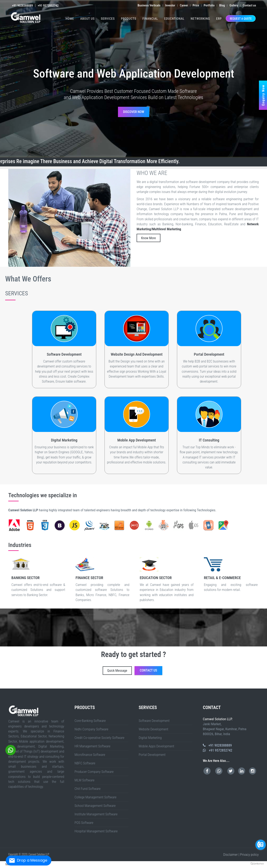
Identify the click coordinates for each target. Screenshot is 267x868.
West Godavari (77, 685)
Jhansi (225, 678)
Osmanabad (142, 682)
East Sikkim (115, 687)
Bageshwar (184, 684)
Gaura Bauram (182, 681)
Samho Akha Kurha (20, 681)
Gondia (111, 682)
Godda (213, 680)
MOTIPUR (139, 680)
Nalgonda (5, 686)
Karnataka (28, 688)
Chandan (263, 680)
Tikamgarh (149, 683)
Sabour (159, 678)
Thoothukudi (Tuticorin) (241, 686)
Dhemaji (185, 685)
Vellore (266, 686)
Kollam (21, 687)
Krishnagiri (200, 686)
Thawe (217, 681)
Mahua (187, 682)
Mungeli (189, 685)
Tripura (24, 688)
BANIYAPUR (32, 682)
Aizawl (49, 687)
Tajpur (241, 681)
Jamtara (220, 680)
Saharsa (83, 678)
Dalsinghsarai (7, 682)
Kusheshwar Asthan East (199, 681)
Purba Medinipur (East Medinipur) (122, 684)
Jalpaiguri (69, 684)
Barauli (207, 681)
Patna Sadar (81, 678)
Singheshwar (32, 679)
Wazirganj (72, 681)
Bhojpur (17, 678)
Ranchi (239, 680)
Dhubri (187, 685)
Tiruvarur (264, 686)
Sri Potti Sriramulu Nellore (64, 685)
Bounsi (261, 680)
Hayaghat (157, 681)
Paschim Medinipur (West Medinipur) (96, 684)
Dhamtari (151, 685)
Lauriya (171, 683)
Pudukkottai (217, 686)
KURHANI (128, 680)
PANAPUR (72, 682)
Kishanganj (49, 678)
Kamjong (103, 685)
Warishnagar (252, 681)
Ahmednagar (86, 682)
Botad (225, 683)
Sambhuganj (9, 681)
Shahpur (222, 679)
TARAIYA (83, 682)
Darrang (183, 685)
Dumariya (111, 681)
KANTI (125, 680)
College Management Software (95, 797)
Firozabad (28, 678)
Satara (158, 682)
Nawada (72, 678)
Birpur (17, 681)
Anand (209, 683)
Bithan (263, 681)
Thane (166, 682)
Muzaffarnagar (16, 678)
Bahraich (143, 678)
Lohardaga (230, 680)
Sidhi (144, 683)
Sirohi (72, 685)
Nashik (140, 682)
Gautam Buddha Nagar (32, 678)
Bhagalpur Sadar (149, 678)
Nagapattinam (206, 686)
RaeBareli (25, 678)
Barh (110, 678)
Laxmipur (191, 678)
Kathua (168, 687)
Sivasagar (242, 685)
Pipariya (243, 678)
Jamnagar (249, 683)
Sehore (130, 683)
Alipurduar (42, 684)
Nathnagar (156, 678)
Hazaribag (218, 680)
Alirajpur (42, 683)
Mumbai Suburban (129, 682)
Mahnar (21, 683)
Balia (23, 681)
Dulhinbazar (124, 678)
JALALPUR (53, 682)
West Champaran (106, 678)
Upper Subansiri (155, 685)
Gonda (41, 678)
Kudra (227, 678)
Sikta (179, 683)
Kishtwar (171, 687)
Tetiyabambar (90, 680)
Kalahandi (234, 687)
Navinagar (172, 679)
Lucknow (260, 678)
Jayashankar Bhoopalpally (227, 685)
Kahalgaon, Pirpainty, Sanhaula (141, 678)
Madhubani (59, 678)
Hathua (224, 681)
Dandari (32, 681)
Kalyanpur (24, 680)
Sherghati (114, 681)
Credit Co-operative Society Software (99, 738)
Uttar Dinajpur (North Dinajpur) (137, 684)
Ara (173, 678)
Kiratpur (186, 681)
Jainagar (80, 679)
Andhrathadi (99, 679)
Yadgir (163, 686)
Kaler (157, 679)
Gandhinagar (242, 683)
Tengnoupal (119, 685)
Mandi (28, 685)
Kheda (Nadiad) (258, 683)
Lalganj (189, 682)
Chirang (180, 685)
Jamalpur (204, 678)
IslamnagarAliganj (201, 678)
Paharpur (15, 680)
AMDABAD (29, 679)
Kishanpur (237, 682)
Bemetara (137, 685)
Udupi (150, 686)
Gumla (215, 680)
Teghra (25, 681)
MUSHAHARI (113, 680)
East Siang (101, 685)
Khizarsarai (93, 681)
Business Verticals (149, 5)
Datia (72, 683)
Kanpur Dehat (230, 678)
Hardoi (218, 678)
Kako (240, 679)
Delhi (41, 688)
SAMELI (1, 679)
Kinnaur (20, 685)
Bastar (134, 685)
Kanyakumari (195, 686)
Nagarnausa (175, 680)
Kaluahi (76, 679)
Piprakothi (32, 680)
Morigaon (235, 685)
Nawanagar (133, 681)
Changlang (91, 685)
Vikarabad (31, 686)
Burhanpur (61, 683)
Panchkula (261, 684)
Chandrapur (104, 682)
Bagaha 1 (192, 683)
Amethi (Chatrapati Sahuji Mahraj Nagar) (124, 678)
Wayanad (46, 687)
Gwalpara (54, 679)
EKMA (45, 682)
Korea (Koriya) (182, 685)
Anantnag (151, 687)
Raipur (196, 685)
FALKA (266, 678)
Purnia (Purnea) (77, 678)
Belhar (259, 680)
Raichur (133, 686)
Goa (35, 688)
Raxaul (55, 680)
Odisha (26, 688)
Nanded (134, 682)
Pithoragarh (204, 684)
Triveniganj (227, 682)
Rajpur (128, 681)
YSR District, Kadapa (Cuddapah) (83, 685)
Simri (145, 681)
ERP (219, 19)
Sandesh (204, 679)
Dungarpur (32, 685)
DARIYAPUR (39, 682)
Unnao (68, 678)
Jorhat (210, 685)
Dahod (231, 683)
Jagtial (220, 685)
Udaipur (79, 685)
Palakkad (32, 687)
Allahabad (113, 678)
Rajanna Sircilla (16, 686)
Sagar (127, 683)
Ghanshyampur (189, 681)
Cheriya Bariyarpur (45, 681)
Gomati (130, 687)
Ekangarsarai (170, 680)
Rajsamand (63, 685)
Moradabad (13, 678)
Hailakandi (206, 685)
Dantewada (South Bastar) (146, 685)
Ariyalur (166, 686)
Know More (149, 238)
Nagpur (132, 682)
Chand (220, 678)
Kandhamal (237, 687)
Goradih (136, 678)
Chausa (49, 679)
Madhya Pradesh (63, 688)
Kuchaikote (212, 681)
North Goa (264, 685)
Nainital (197, 684)
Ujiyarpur (10, 682)
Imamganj (108, 681)
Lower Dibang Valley (121, 685)
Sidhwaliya (219, 681)
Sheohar (93, 678)
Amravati (91, 682)
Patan (14, 684)
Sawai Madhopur (67, 685)
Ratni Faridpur (234, 679)
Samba (189, 687)
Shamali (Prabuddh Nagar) (49, 678)
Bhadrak (208, 687)
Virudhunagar (5, 687)
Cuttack (212, 687)
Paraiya (90, 681)
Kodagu (120, 686)
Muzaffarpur (67, 678)
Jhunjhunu (48, 685)
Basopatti (83, 679)
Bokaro (193, 680)
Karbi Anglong (221, 685)
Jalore (43, 685)
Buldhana (101, 682)
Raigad (152, 682)
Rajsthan (34, 688)
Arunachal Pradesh (73, 688)
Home (70, 19)
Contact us (249, 5)
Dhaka (74, 680)
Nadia (85, 684)
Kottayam (23, 687)
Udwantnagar (201, 679)
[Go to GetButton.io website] (257, 864)
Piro (210, 679)
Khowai (133, 687)
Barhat (195, 678)
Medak (263, 685)
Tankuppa (79, 681)
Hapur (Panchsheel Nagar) (214, 678)
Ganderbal (163, 687)
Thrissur (44, 687)
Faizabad (188, 678)
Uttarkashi (219, 684)
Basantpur (213, 682)
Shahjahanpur (44, 678)
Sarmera (163, 680)
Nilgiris (211, 686)
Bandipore (154, 687)
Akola (88, 682)
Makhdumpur (225, 679)
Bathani (97, 681)
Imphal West (95, 685)
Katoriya (4, 681)
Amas (103, 681)
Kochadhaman (126, 679)
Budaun (161, 678)
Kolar (122, 686)
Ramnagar (190, 683)
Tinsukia (254, 685)
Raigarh (194, 685)
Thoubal (122, 685)
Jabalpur (92, 683)
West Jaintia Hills (107, 687)
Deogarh (214, 687)
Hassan (111, 686)
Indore (89, 683)
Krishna (51, 685)
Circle (257, 679)
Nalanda (70, 678)
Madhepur (105, 679)
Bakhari (30, 681)
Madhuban (42, 680)
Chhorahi (49, 681)
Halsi (245, 678)
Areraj (13, 680)
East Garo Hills (68, 687)
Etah (183, 678)
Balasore (203, 687)
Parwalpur (184, 680)
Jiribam (98, 685)
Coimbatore (174, 686)
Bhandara (98, 682)
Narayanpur (174, 678)
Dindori (78, 683)
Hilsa (164, 680)
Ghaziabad (36, 678)
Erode (185, 686)
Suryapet (29, 686)
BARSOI (14, 679)
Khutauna (114, 679)
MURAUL (121, 680)
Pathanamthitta (35, 687)
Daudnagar (186, 679)
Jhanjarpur (96, 679)
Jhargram (72, 684)
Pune (150, 682)
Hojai (208, 685)
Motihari (29, 680)
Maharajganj (263, 678)
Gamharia (38, 679)
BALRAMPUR (17, 679)
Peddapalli (13, 686)
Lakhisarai (52, 678)
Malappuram (29, 687)
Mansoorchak (63, 681)
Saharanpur (30, 678)
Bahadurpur (152, 681)
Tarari (215, 679)
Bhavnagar (222, 683)
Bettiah (180, 678)
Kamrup (212, 685)
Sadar (76, 680)
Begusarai (12, 678)
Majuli (232, 685)
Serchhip (65, 687)
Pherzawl (110, 685)
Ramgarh (232, 678)
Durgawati (225, 678)
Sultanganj (164, 678)
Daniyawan (92, 678)
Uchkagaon (235, 681)
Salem (227, 686)
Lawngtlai (56, 687)
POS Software (84, 823)
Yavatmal (173, 682)
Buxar (19, 678)
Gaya (199, 678)
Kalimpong (75, 684)
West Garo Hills (103, 687)
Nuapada (266, 687)
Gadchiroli (109, 682)
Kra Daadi (106, 685)
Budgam (159, 687)
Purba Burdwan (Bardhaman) (114, 684)
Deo (180, 679)
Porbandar (16, 684)
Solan (37, 685)
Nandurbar (137, 682)
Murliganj (35, 679)
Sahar (206, 679)
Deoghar (198, 680)
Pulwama (180, 687)
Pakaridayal (52, 680)
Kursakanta (140, 679)
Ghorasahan (71, 680)
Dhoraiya (266, 680)
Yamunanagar (8, 685)
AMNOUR (29, 682)
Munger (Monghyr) (63, 678)
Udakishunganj (60, 679)
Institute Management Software (96, 814)
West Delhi (178, 684)
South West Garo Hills (92, 687)
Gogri (250, 679)
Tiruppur (254, 686)
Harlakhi (90, 679)
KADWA (24, 679)
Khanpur (245, 681)
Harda (84, 683)
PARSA (75, 682)
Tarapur (93, 680)
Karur (197, 686)
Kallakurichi (188, 686)
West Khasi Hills (111, 687)
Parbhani (148, 682)
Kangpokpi (106, 685)
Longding (117, 685)
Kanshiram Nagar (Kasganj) (239, 678)
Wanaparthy (34, 686)
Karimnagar (240, 685)
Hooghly (64, 684)
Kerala (14, 688)
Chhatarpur (64, 683)
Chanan (247, 678)
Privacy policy (249, 855)
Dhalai (128, 687)
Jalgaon (116, 682)
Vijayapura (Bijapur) (160, 686)
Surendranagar (31, 684)
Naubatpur (121, 678)
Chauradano (63, 680)
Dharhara (84, 680)
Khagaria (47, 678)
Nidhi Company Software (91, 729)
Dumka (203, 680)
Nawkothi (42, 681)
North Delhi (152, 684)
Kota (54, 685)
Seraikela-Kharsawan (246, 680)
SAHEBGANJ (136, 680)
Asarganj (99, 680)
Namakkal (209, 686)
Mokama (97, 678)
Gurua (101, 681)
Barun (170, 679)
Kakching (100, 685)
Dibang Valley (94, 685)
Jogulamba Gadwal (233, 685)
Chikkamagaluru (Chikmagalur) (90, 686)
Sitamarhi (96, 678)
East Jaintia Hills (72, 687)
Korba (179, 685)
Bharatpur (13, 685)
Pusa (250, 681)
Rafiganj (182, 679)
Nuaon (234, 678)
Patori (17, 682)
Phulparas (107, 679)
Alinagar (178, 681)
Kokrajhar (227, 685)
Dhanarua (115, 678)
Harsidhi (11, 680)
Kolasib (54, 687)
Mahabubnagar (257, 685)
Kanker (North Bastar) (172, 685)
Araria (2, 678)
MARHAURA (64, 682)
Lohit (115, 685)
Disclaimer (231, 855)
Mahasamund (186, 685)
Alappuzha (8, 687)
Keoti (168, 681)
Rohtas (80, 678)
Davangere (103, 686)
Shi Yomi (142, 685)
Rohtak (1, 685)
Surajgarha (254, 678)
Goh (188, 679)
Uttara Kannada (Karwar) (154, 686)
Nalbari (239, 685)
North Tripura (136, 687)
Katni (96, 683)
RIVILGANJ (77, 682)
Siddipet (26, 686)
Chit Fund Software (88, 789)
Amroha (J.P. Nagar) (132, 678)
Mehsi (20, 680)
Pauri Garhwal (200, 684)
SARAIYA (141, 680)
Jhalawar (45, 685)
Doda (161, 687)
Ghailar (41, 679)
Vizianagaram (73, 685)
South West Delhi (175, 684)
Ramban (185, 687)
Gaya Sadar (66, 681)
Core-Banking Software (90, 721)
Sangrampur (8, 680)
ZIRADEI (239, 682)
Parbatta (255, 679)
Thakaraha (198, 683)
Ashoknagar (48, 683)
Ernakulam (11, 687)
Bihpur (146, 678)
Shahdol (135, 683)
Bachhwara (56, 681)
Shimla (30, 685)
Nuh (257, 684)
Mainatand (176, 683)
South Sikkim (122, 687)
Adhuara (209, 678)
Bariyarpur (81, 680)
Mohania (229, 678)
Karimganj (224, 685)
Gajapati (220, 687)
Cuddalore (177, 686)
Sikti (145, 679)
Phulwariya (232, 681)
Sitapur (61, 678)
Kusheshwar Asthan (193, 681)
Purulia (127, 684)
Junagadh (251, 683)
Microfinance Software (90, 755)
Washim (170, 682)
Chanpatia (173, 683)
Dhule (106, 682)
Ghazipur (39, 678)
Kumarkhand (43, 679)
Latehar (227, 680)
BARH (75, 678)
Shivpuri (19, 682)
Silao (182, 680)
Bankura (45, 684)
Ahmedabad (204, 683)
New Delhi (149, 684)
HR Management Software (92, 746)
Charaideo (178, 685)
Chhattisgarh (77, 688)
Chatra (195, 680)
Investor (170, 5)
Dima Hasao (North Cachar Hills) (195, 685)
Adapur (60, 680)
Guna (80, 683)
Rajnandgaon (199, 685)
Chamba (13, 685)
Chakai (187, 678)
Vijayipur (238, 681)
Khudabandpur (52, 681)
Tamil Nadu (12, 688)
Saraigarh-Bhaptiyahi (233, 682)
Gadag (108, 686)
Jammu (166, 687)
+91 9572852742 (48, 6)
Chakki (141, 681)
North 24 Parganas (88, 684)
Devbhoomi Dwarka (238, 683)
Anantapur (40, 685)
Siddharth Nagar (57, 678)
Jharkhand (56, 688)
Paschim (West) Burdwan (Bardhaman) (105, 684)
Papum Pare (139, 685)
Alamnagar (64, 679)
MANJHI (61, 682)
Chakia (18, 680)
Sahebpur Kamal (35, 681)
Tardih (173, 681)
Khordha (248, 687)
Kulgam (173, 687)
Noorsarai (148, 680)
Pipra (229, 682)
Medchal (266, 685)
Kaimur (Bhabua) (206, 678)
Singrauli (146, 683)
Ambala (222, 684)
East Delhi (146, 684)
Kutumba (175, 679)
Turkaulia (39, 680)
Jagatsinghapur (225, 687)
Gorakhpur (44, 678)
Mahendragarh (254, 684)
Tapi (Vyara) (34, 684)
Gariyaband (155, 685)
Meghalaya (19, 688)
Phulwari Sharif (88, 678)
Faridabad (231, 684)
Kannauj (227, 678)
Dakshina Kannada (100, 686)
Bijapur (139, 685)
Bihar (172, 678)
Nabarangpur (260, 687)
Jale (164, 681)
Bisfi (88, 679)
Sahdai (175, 682)
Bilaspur (11, 685)
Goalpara (200, 685)
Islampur (155, 680)
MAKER (59, 682)
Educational (174, 19)
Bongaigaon (173, 685)
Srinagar (193, 687)
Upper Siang (151, 685)
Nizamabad (10, 686)
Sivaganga (229, 686)
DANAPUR (131, 678)
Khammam (243, 685)
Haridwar (195, 684)
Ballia (145, 678)
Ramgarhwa (57, 680)
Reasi (187, 687)
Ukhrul (124, 685)
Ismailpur (169, 678)
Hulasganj (231, 679)
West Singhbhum (253, 680)
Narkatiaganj (184, 683)
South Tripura (142, 687)
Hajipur (201, 678)
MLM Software (84, 780)
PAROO (133, 680)
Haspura (190, 679)
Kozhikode (26, 687)
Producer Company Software (94, 772)
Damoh (70, 683)
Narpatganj (152, 679)
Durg (153, 685)
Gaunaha (187, 683)
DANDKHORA (261, 678)
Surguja (206, 685)
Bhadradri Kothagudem (213, 685)
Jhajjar (243, 684)
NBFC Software (85, 763)
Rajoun (6, 681)
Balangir (201, 687)
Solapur (164, 682)
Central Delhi (143, 684)
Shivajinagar (265, 681)
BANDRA (104, 680)
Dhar (76, 683)
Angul (198, 687)
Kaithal (246, 684)
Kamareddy (237, 685)
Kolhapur (120, 682)
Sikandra (183, 678)
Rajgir (157, 680)
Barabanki (152, 678)
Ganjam (222, 687)
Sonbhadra (63, 678)
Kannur (15, 687)
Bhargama (155, 679)
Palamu (235, 680)
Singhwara (166, 681)
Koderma (225, 680)
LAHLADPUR (56, 682)
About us (87, 19)
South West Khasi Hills (98, 687)
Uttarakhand (48, 688)
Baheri (155, 681)
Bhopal (59, 683)
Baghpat (141, 678)
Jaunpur (223, 678)
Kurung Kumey (109, 685)
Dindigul (183, 686)
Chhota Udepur (227, 683)
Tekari (86, 681)
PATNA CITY (77, 678)
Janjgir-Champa (159, 685)
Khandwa (98, 683)
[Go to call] (261, 845)
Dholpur (29, 685)
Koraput (251, 687)
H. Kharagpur (87, 680)
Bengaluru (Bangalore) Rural (66, 686)
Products (129, 19)
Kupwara (175, 687)
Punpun (112, 678)
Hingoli (114, 682)
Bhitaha (169, 683)
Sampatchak (84, 678)
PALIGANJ (133, 678)
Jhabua (94, 683)
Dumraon (130, 681)
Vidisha (155, 683)
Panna (117, 683)
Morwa (242, 681)
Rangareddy (20, 686)
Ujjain (151, 683)
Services (108, 19)
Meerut (7, 678)
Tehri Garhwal (211, 684)
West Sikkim (126, 687)
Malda (80, 684)
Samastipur (85, 678)
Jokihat (137, 679)
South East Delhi (170, 684)
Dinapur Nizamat (196, 678)
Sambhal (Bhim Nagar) (34, 678)
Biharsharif (167, 680)
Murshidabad (82, 684)
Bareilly (155, 678)
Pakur (232, 680)
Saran (88, 678)
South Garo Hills (87, 687)
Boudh (210, 687)
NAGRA (70, 682)
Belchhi (100, 678)
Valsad (40, 684)
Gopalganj (209, 681)
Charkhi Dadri (227, 684)
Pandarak (105, 678)
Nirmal (7, 686)
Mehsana (264, 683)
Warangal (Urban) (43, 686)
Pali (58, 685)
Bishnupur (82, 685)
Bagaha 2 (195, 683)
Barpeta (167, 685)
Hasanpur (260, 681)
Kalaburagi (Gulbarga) (117, 686)
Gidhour (197, 678)
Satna (129, 683)
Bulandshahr (163, 678)
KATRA (116, 680)
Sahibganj (242, 680)
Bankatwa (66, 680)
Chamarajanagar (80, 686)
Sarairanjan (248, 681)
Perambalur (214, 686)
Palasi (146, 679)
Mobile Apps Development (156, 746)
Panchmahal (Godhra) (10, 684)
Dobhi (116, 681)
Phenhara (49, 680)
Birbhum (47, 684)
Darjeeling (62, 684)
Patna (74, 678)
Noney (108, 685)
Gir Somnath (246, 683)
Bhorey (222, 681)
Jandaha (192, 682)
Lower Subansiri (129, 685)
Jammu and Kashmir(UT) (82, 688)
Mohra (99, 681)
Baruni (175, 678)
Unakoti (145, 687)
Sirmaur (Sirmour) (33, 685)
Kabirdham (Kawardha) (166, 685)
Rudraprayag (207, 684)
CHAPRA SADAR (35, 682)
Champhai (51, 687)
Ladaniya (86, 679)
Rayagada (3, 688)
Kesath (139, 681)
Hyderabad (217, 685)
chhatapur (221, 682)
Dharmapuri (180, 686)
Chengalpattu (168, 686)
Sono (189, 678)
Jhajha (193, 678)
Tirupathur (252, 686)
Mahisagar (261, 683)
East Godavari (46, 685)
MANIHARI (26, 679)
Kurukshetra (251, 684)
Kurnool (53, 685)
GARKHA (47, 682)
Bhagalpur (14, 678)
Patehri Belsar (26, 683)
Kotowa (35, 680)
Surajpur (204, 685)
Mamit (61, 687)
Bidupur (204, 682)
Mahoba (266, 678)
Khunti (222, 680)
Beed (96, 682)
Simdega (250, 680)
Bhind (57, 683)
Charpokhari (213, 679)
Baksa (165, 685)
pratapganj (210, 682)
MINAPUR (118, 680)
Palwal (259, 684)
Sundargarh (9, 688)
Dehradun (192, 684)
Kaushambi (244, 678)
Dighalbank (122, 679)
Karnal (248, 684)
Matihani (14, 681)
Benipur (175, 681)
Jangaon (222, 685)
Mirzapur (10, 678)
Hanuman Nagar (161, 681)
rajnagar (71, 679)
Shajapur (137, 683)
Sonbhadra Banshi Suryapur (165, 679)
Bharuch (219, 683)
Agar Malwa (40, 683)
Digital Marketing (150, 738)
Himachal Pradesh (68, 688)
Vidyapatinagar (13, 682)
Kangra (18, 685)
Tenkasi (232, 686)
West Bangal (44, 688)
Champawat (189, 684)
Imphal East (91, 685)
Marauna (216, 682)
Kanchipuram (191, 686)
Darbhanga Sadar (148, 681)
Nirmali (219, 682)
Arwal (4, 678)
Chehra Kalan (201, 682)
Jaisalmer (40, 685)
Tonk (78, 685)
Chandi (153, 680)
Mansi (249, 679)
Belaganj (69, 681)
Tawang (146, 685)
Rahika (66, 679)
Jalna (118, 682)
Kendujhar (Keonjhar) (245, 687)
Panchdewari (229, 681)
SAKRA (123, 680)
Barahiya (241, 678)
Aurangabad (7, 678)
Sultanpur (66, 678)
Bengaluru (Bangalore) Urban (73, 686)
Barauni (12, 681)
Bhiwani (224, 684)
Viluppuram (1, 687)
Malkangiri (253, 687)
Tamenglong (116, 685)
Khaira (185, 678)
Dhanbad (200, 680)
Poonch (178, 687)
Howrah (67, 684)
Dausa (27, 685)
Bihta (119, 678)
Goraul (194, 682)
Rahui (146, 680)
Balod (126, 685)
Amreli (207, 683)
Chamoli (186, 684)
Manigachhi (171, 681)
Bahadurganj (119, 679)
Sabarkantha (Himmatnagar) (23, 684)
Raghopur (180, 682)
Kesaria (22, 680)
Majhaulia (166, 683)
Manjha (215, 681)
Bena (173, 680)
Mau (5, 678)
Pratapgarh (22, 678)
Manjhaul (27, 681)
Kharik (172, 678)
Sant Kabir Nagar (40, 678)
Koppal (124, 686)
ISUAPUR (50, 682)
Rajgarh (121, 683)
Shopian (191, 687)
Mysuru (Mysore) (130, 686)
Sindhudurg (161, 682)
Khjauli (78, 679)
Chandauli (166, 678)
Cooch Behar (50, 684)
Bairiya (164, 683)
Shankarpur (47, 679)
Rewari (266, 684)
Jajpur (228, 687)
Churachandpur (88, 685)
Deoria (182, 678)
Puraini (52, 679)
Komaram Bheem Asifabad (248, 685)
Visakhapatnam (69, 685)
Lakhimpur (230, 685)
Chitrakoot (169, 678)
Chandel (85, 685)
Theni (237, 686)
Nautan (162, 683)
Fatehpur (25, 678)
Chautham (246, 679)
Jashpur (162, 685)
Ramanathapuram (221, 686)
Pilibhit (19, 678)
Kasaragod (18, 687)
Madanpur (178, 679)
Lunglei (59, 687)
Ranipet (225, 686)
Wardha (168, 682)
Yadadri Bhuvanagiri (48, 686)
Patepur (183, 682)
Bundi (20, 685)
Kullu (22, 685)
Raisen (119, 683)
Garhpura (39, 681)
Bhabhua (212, 678)
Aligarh (110, 678)
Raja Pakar (177, 682)
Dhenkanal (217, 687)
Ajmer (2, 685)
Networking (200, 19)
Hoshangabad (87, 683)
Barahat (257, 680)
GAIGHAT (110, 680)
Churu (25, 685)
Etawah (185, 678)
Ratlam (123, 683)
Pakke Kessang (136, 685)
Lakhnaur (102, 679)
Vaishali (102, 678)
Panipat (264, 684)
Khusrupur (95, 678)
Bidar (77, 686)
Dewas (74, 683)
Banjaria (27, 680)
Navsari (6, 684)
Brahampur (136, 681)
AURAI (102, 680)
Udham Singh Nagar (215, 684)
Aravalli (211, 683)
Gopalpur (167, 678)
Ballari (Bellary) (55, 686)
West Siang (162, 685)
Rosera (258, 681)
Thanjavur (234, 686)
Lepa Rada (112, 685)
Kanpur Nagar (234, 678)
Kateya (226, 681)
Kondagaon (176, 685)
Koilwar (198, 679)
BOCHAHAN (107, 680)
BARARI (6, 679)
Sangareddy (23, 686)
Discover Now (134, 112)
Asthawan (160, 680)
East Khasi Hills (76, 687)
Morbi (266, 683)
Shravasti (54, 678)
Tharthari (191, 680)
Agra (109, 678)
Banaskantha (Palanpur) (215, 683)
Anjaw (88, 685)
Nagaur (56, 685)
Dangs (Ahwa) (233, 683)
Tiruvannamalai (260, 686)
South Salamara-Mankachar (249, 685)
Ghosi (228, 679)
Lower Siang (125, 685)
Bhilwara (16, 685)
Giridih (211, 680)
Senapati (113, 685)
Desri (196, 682)
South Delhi (166, 684)
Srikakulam (59, 685)
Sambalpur (5, 688)
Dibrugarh (190, 685)
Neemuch (114, 683)
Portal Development (152, 755)
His (241, 684)
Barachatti (121, 681)
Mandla (103, 683)
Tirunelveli (249, 686)
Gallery (234, 5)
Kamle (103, 685)
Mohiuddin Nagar (25, 682)
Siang (144, 685)
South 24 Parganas (131, 684)
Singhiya (1, 682)
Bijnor (158, 678)
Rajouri (182, 687)
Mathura (4, 678)
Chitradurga (95, 686)
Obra (184, 679)
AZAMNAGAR (20, 679)
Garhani (209, 679)
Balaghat (51, 683)
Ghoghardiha (111, 679)
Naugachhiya (178, 678)
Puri (1, 688)
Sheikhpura (90, 678)
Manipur (31, 688)
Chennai (171, 686)
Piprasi (159, 683)
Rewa (125, 683)
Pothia (129, 679)
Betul (55, 683)
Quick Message (117, 671)
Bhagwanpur (215, 678)
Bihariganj (57, 679)
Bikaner (18, 685)
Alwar (4, 685)
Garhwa (209, 680)
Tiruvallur (257, 686)
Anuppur (45, 683)
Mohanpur (119, 681)
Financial (150, 19)
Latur (122, 682)
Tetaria (45, 680)
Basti (157, 678)
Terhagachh (131, 679)
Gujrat (50, 688)
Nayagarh (263, 687)
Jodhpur (50, 685)
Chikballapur (84, 686)
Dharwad (106, 686)
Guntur (49, 685)
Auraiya (135, 678)
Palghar (145, 682)
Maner (117, 678)
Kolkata (78, 684)
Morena (108, 683)
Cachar (175, 685)
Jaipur (38, 685)
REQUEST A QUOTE (241, 19)
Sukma (202, 685)
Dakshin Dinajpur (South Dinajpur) (56, 684)
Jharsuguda (231, 687)
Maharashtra (59, 688)
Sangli (156, 682)
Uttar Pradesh (53, 688)
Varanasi (71, 678)
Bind (189, 680)
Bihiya (220, 679)
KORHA (264, 678)
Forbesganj (149, 679)
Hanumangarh (35, 685)
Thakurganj (135, 679)
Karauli (53, 685)
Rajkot (19, 684)
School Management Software (95, 806)
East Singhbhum (206, 680)
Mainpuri (1, 678)
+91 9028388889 (22, 6)
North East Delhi (155, 684)
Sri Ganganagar (75, 685)
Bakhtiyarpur (108, 678)
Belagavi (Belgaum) (60, 686)
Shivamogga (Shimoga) (141, 686)
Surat (28, 684)
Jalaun (220, 678)
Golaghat (203, 685)
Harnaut (151, 680)
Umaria (153, 683)
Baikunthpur (204, 681)
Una (38, 685)
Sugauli (37, 680)
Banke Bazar (105, 681)
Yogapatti (181, 683)
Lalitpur (258, 678)
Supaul (100, 678)
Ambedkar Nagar (117, 678)
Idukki (13, 687)
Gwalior (82, 683)
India (1, 678)
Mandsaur (106, 683)
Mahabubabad (253, 685)
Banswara (6, 685)
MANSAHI (11, 679)
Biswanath (169, 685)
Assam (37, 688)
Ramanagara (136, 686)
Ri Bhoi (84, 687)
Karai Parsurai (179, 680)
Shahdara (164, 684)
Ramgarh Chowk (250, 678)
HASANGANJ (257, 678)
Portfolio (209, 5)
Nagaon (237, 685)
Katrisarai (187, 680)
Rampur (27, 678)
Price (196, 5)
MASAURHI (128, 678)
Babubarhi (73, 679)
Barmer (10, 685)
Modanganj (237, 679)
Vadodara (37, 684)
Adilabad (209, 685)
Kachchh (254, 683)
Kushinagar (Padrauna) (249, 678)
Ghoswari (102, 678)
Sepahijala (139, 687)
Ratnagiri (154, 682)
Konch (84, 681)
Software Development (154, 721)
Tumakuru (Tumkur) (147, 686)
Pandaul (68, 679)
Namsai (132, 685)
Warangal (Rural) (38, 686)
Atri (95, 681)
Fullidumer (1, 681)
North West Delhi (160, 684)
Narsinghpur (111, 683)
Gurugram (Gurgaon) (238, 684)
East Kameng (97, 685)
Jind (244, 684)
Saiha (63, 687)
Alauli (241, 679)
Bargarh (206, 687)
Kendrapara (240, 687)
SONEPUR (80, 682)
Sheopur (140, 683)
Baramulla (156, 687)
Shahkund (161, 678)
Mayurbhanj (256, 687)
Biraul (180, 681)
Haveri (113, 686)
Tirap (149, 685)
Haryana (40, 688)
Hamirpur (209, 678)
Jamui (180, 678)
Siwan (98, 678)
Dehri (193, 678)
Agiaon (194, 679)
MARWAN (130, 680)
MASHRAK (67, 682)
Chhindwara (67, 683)
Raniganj (143, 679)
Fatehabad (233, 684)
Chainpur (218, 678)
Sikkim (22, 688)
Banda (150, 678)
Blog (222, 5)
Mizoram (17, 688)
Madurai (202, 686)
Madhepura (55, 678)
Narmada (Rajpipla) (2, 684)
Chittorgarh (23, 685)
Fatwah (73, 678)
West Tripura (148, 687)
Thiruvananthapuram (40, 687)
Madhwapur (92, 679)
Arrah (192, 679)
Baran (9, 685)
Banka (9, 678)
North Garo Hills (81, 687)
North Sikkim (119, 687)
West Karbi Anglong (260, 685)
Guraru (88, 681)
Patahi (47, 680)
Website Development (153, 729)
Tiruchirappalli (246, 686)
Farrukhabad (22, 678)
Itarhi (124, 681)
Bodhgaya (77, 681)
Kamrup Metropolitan (216, 685)
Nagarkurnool (2, 686)
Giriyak (144, 680)
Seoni (132, 683)
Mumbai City (125, 682)
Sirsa (3, 685)
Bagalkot (52, 686)
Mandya (126, 686)
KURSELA (4, 679)
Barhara (196, 679)
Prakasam (56, 685)
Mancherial (261, 685)
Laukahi (116, 679)
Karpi (159, 679)
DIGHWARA (42, 682)
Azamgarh (138, 678)
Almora (181, 684)
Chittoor (43, 685)
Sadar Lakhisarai (237, 678)
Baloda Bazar (129, 685)
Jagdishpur (153, 678)
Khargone (101, 683)
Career (184, 5)
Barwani (53, 683)
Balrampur (147, 678)
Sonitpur (244, 685)
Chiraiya (68, 680)
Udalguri (256, 685)
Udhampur (196, 687)
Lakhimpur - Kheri (254, 678)
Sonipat (5, 685)
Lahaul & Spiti (25, 685)
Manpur (74, 681)
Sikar (70, 685)
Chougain (143, 681)
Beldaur (253, 679)
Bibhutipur (4, 682)
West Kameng (159, 685)
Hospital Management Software (96, 831)
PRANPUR (8, 679)
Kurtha (161, 679)
